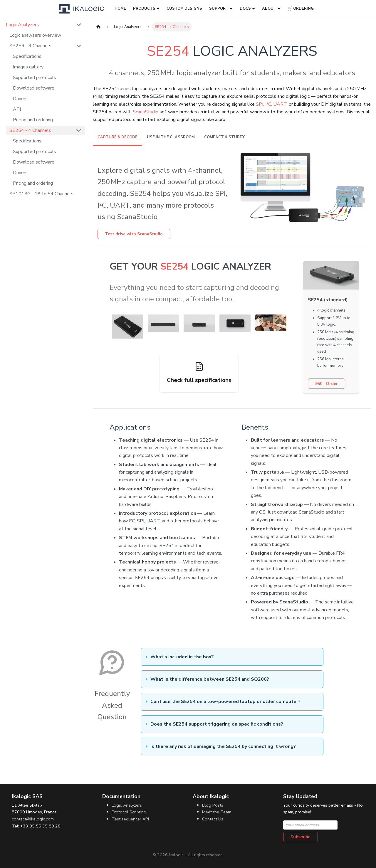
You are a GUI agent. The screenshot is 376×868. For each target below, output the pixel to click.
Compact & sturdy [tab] (224, 137)
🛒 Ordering (301, 9)
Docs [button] (245, 9)
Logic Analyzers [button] (22, 25)
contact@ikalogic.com (33, 819)
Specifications (27, 56)
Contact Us (213, 819)
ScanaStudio (146, 112)
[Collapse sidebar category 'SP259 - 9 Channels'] (79, 46)
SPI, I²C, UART (271, 104)
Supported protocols (35, 78)
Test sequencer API (130, 819)
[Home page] (98, 27)
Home (120, 9)
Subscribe (301, 837)
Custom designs (184, 9)
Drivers (20, 99)
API (17, 109)
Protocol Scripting (129, 812)
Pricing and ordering (33, 120)
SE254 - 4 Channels (30, 130)
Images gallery (28, 67)
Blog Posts (213, 805)
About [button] (269, 9)
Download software (34, 88)
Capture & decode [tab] (117, 137)
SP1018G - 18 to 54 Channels (41, 194)
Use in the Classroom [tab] (171, 137)
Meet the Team (217, 812)
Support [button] (219, 9)
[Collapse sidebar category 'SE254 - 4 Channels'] (79, 130)
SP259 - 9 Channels (30, 46)
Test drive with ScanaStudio (134, 234)
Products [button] (144, 9)
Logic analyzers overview (35, 35)
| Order (327, 384)
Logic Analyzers (127, 805)
